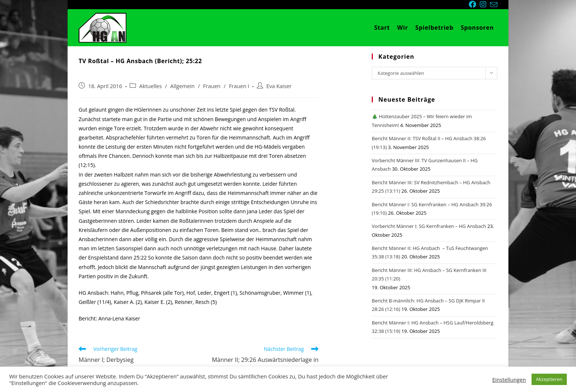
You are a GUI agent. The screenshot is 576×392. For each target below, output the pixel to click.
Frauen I (239, 86)
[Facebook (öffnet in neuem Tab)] (474, 4)
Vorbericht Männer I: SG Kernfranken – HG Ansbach (429, 226)
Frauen (212, 86)
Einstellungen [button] (509, 380)
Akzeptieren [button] (549, 379)
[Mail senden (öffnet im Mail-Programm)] (494, 5)
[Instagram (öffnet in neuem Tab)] (485, 4)
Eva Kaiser (279, 86)
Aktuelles (150, 86)
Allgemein (182, 86)
